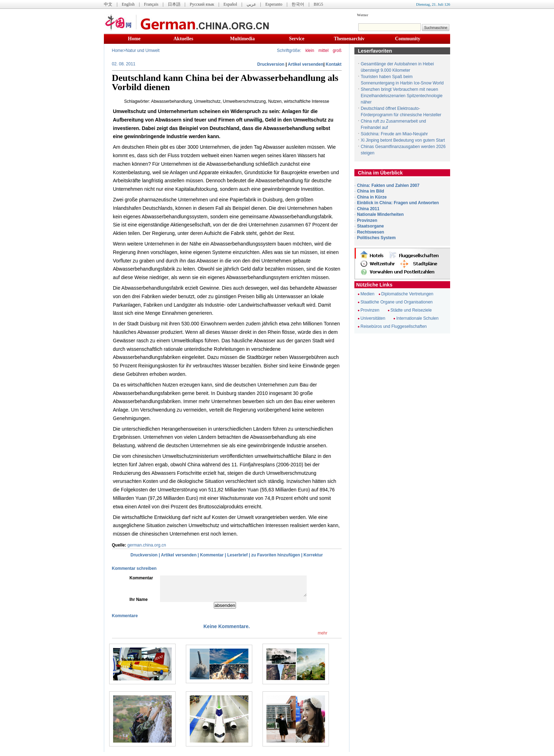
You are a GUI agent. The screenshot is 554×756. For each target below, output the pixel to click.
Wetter (363, 15)
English (128, 4)
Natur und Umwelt (143, 51)
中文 (108, 4)
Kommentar (212, 555)
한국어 (298, 4)
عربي (251, 4)
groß (337, 51)
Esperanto (274, 4)
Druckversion (271, 64)
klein (310, 51)
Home (134, 39)
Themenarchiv (349, 39)
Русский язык (202, 4)
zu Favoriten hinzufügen (276, 555)
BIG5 (319, 4)
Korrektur (313, 555)
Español (231, 4)
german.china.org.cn (147, 545)
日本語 (174, 4)
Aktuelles (183, 39)
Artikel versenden (305, 64)
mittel (323, 51)
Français (151, 4)
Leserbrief (237, 555)
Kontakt (334, 64)
